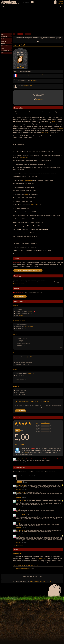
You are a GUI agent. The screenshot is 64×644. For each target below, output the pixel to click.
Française (21, 75)
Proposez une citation (19, 284)
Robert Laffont (35, 205)
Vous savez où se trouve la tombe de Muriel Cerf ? (28, 270)
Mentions (36, 581)
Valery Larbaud (24, 157)
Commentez (19, 462)
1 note (44, 422)
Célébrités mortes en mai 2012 (24, 568)
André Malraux (59, 129)
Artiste (26, 327)
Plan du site (43, 581)
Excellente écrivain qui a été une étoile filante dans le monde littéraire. (43, 459)
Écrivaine (31, 327)
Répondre (19, 489)
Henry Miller (53, 121)
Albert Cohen (45, 132)
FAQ (32, 581)
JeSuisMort (8, 2)
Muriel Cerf (28, 34)
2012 (44, 75)
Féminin (21, 315)
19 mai (41, 75)
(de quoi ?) (33, 80)
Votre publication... (18, 545)
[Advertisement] (32, 21)
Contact (49, 581)
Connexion (61, 3)
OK (38, 41)
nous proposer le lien (42, 558)
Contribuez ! (39, 100)
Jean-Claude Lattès (27, 180)
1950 (32, 75)
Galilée (26, 194)
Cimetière (20, 34)
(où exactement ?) (28, 86)
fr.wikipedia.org (22, 254)
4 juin (29, 75)
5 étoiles (38, 424)
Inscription (61, 1)
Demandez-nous (20, 411)
